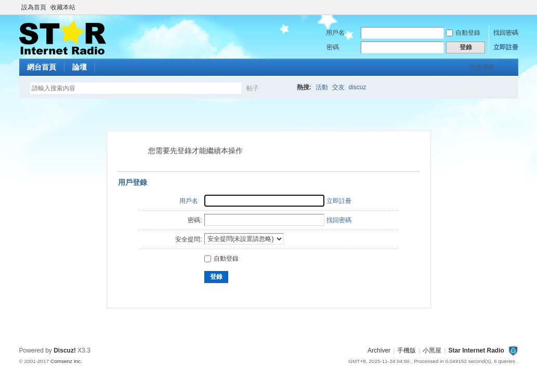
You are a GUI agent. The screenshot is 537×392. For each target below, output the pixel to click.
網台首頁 (42, 67)
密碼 (333, 47)
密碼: (195, 220)
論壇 (80, 67)
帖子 (253, 88)
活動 (322, 87)
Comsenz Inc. (66, 361)
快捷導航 (482, 67)
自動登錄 (463, 33)
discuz (358, 87)
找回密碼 (506, 33)
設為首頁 (34, 7)
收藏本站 (63, 7)
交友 (338, 87)
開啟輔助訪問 (516, 7)
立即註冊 (506, 47)
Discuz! (65, 350)
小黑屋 (432, 350)
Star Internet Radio (476, 350)
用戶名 (335, 33)
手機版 (407, 350)
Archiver (379, 350)
